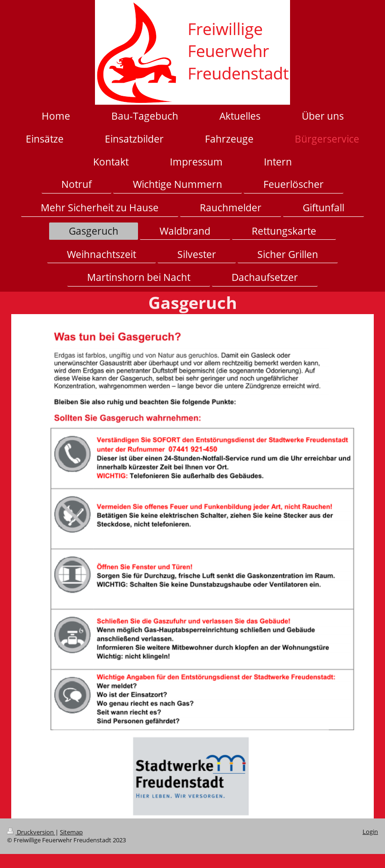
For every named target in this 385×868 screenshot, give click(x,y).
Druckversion (31, 832)
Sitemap (71, 832)
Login (370, 832)
